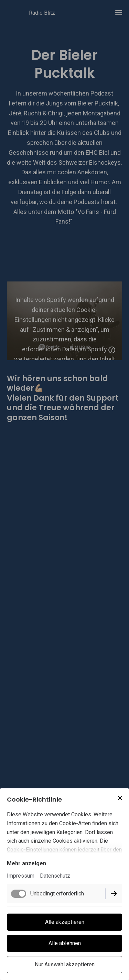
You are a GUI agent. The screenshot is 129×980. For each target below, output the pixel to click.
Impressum (21, 876)
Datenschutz (55, 876)
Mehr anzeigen (26, 863)
